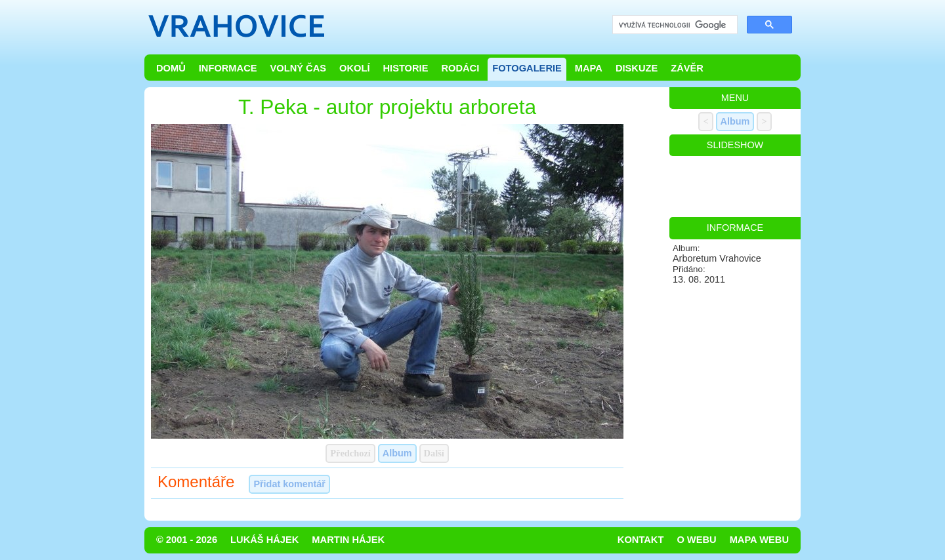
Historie (405, 68)
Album (397, 453)
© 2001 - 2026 (187, 540)
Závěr (687, 68)
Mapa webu (759, 540)
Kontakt (641, 540)
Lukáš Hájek (264, 540)
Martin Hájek (348, 540)
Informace (228, 68)
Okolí (354, 68)
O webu (696, 540)
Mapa (589, 68)
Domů (171, 68)
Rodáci (460, 68)
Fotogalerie (527, 68)
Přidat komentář (289, 484)
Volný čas (299, 68)
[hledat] (674, 25)
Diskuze (637, 68)
